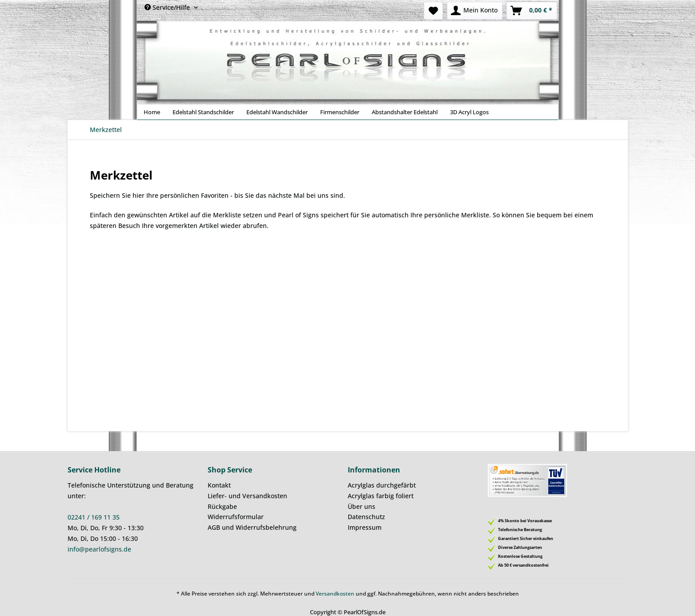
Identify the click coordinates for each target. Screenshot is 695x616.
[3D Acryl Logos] (469, 112)
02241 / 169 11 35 (94, 517)
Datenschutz (366, 517)
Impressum (365, 527)
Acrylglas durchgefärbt (382, 485)
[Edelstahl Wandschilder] (277, 112)
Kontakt (219, 485)
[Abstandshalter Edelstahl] (405, 112)
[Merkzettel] (433, 11)
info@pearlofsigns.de (99, 549)
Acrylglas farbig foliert (381, 496)
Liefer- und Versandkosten (247, 496)
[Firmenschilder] (340, 112)
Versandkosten (335, 594)
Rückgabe (222, 506)
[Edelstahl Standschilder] (203, 112)
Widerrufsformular (236, 517)
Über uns (362, 506)
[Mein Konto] (475, 11)
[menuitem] (433, 11)
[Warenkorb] (532, 11)
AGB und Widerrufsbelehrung (252, 527)
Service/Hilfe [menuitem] (168, 7)
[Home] (152, 112)
